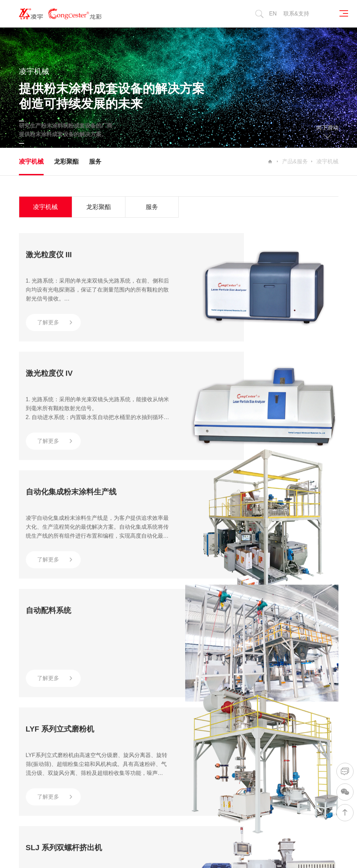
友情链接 (54, 768)
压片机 (151, 783)
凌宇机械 (31, 162)
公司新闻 (242, 733)
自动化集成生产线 (162, 737)
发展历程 (110, 765)
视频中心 (242, 755)
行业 (193, 715)
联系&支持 (296, 14)
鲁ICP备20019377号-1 (199, 834)
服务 (95, 162)
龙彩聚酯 (66, 162)
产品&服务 (295, 161)
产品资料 (242, 765)
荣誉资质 (110, 744)
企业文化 (110, 755)
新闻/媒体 (244, 715)
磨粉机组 (154, 773)
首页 (35, 680)
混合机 (151, 751)
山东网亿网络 (308, 852)
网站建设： (277, 852)
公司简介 (110, 733)
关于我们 (111, 715)
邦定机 (151, 794)
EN (273, 14)
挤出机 (151, 762)
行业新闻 (242, 744)
